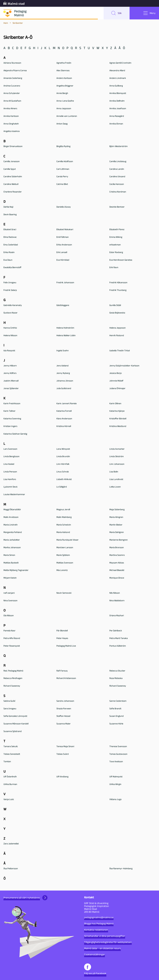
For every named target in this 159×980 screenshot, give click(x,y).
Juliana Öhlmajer (117, 389)
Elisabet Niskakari (65, 230)
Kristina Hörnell (64, 426)
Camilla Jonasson (12, 162)
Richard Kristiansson (66, 679)
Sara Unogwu (10, 709)
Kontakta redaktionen (96, 930)
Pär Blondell (62, 631)
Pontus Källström (118, 646)
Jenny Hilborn (10, 366)
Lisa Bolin (114, 472)
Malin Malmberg (64, 517)
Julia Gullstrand (64, 389)
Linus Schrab (63, 472)
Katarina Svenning (12, 419)
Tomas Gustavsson (118, 754)
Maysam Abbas (117, 563)
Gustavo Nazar (10, 313)
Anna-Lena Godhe (65, 101)
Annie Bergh (62, 94)
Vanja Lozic (9, 800)
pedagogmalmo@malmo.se (99, 917)
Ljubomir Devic (11, 487)
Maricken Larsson (65, 548)
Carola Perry (62, 177)
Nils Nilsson (115, 593)
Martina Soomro (117, 555)
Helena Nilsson (10, 336)
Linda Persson (10, 472)
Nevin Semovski (64, 593)
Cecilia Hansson (117, 184)
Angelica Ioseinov (12, 132)
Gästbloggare (63, 305)
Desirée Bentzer (117, 207)
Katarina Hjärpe (117, 411)
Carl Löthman (63, 169)
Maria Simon (9, 555)
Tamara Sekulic (11, 747)
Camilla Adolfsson (65, 162)
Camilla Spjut (10, 169)
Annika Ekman (116, 124)
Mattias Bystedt (11, 563)
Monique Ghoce (117, 578)
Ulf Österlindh (10, 777)
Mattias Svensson (65, 563)
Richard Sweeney (12, 686)
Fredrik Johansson (65, 283)
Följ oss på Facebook (95, 969)
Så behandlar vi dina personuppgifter (105, 936)
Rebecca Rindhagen (13, 679)
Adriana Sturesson (12, 63)
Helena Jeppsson (118, 328)
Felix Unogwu (10, 283)
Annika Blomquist (118, 94)
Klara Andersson (64, 419)
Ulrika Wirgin (115, 784)
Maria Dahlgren (117, 533)
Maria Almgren (116, 517)
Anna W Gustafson (12, 101)
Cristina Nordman (118, 192)
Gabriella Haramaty (13, 305)
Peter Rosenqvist (12, 646)
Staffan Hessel (63, 716)
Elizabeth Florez (117, 230)
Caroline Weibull (11, 184)
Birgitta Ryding (63, 147)
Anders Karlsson (64, 78)
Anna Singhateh (11, 124)
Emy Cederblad (11, 245)
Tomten (7, 762)
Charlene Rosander (13, 192)
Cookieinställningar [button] (95, 955)
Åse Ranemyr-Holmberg (121, 869)
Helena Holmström (65, 328)
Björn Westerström (118, 147)
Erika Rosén (9, 253)
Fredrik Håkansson (118, 283)
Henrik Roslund (117, 336)
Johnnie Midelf (116, 381)
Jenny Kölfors (10, 373)
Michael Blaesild (117, 571)
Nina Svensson (10, 601)
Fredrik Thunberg (118, 290)
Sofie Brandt (115, 709)
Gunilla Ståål (115, 305)
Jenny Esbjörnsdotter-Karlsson (124, 366)
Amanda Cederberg (13, 78)
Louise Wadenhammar (14, 495)
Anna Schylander (12, 94)
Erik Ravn (114, 268)
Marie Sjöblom (63, 555)
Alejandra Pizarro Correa (15, 71)
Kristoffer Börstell (118, 419)
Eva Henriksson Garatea (121, 260)
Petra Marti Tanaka (119, 638)
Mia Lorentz (62, 571)
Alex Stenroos (63, 71)
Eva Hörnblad (63, 260)
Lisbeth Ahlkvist (64, 479)
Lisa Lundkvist (116, 479)
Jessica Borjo (115, 373)
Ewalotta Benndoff (12, 268)
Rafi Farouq (62, 671)
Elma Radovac (10, 237)
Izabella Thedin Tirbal (120, 351)
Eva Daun (8, 260)
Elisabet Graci (10, 230)
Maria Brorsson (117, 548)
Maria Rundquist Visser (67, 540)
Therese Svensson (118, 747)
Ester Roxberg (116, 253)
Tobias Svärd (63, 754)
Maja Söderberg (117, 510)
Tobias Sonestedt (12, 754)
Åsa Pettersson (11, 869)
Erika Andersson (64, 245)
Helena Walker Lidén (66, 336)
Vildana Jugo (115, 800)
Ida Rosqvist (9, 351)
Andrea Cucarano (12, 86)
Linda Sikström (117, 457)
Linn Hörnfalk (63, 464)
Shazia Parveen (64, 709)
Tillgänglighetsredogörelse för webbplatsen (108, 942)
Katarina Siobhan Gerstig (15, 434)
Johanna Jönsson (65, 381)
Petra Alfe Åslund (12, 638)
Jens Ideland (62, 366)
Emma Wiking (116, 237)
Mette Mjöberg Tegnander (16, 571)
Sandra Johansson (65, 701)
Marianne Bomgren (119, 540)
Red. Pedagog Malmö (13, 671)
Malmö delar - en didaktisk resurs (102, 948)
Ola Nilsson (9, 616)
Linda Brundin (63, 457)
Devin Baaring (10, 215)
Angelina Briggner (65, 86)
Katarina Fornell (64, 411)
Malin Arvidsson (11, 517)
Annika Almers (10, 109)
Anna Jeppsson (64, 109)
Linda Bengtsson (11, 457)
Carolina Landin (117, 169)
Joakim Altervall (11, 381)
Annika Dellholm (117, 101)
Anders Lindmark (118, 78)
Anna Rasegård (117, 116)
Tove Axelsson (116, 762)
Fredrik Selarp (10, 290)
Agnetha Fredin (64, 63)
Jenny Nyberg (63, 373)
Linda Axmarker (117, 449)
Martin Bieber (116, 525)
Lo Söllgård (62, 487)
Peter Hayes (62, 638)
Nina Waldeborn (117, 601)
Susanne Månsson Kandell (16, 724)
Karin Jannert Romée (67, 404)
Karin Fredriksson (12, 404)
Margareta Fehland (13, 533)
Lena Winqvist (63, 449)
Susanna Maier (63, 724)
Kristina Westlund (118, 426)
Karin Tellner (9, 411)
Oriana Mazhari (117, 616)
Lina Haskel (9, 464)
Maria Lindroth (11, 525)
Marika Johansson (12, 548)
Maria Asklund (63, 533)
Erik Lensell (62, 253)
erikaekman (115, 245)
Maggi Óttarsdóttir (12, 510)
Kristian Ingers (10, 426)
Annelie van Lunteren (67, 116)
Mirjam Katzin (10, 578)
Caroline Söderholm (13, 177)
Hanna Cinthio (10, 328)
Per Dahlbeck (116, 631)
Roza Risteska (116, 679)
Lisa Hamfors (10, 479)
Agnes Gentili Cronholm (120, 63)
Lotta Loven (115, 487)
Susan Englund (117, 716)
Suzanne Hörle (116, 724)
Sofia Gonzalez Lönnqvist (15, 716)
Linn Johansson (117, 464)
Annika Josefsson (118, 109)
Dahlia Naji (8, 207)
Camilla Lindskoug (118, 162)
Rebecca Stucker (117, 671)
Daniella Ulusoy (64, 207)
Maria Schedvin (64, 525)
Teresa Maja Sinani (65, 747)
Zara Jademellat (11, 844)
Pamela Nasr (9, 631)
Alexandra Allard (117, 71)
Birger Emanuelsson (13, 147)
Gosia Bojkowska (117, 313)
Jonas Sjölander (11, 389)
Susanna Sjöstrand (13, 732)
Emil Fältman (63, 237)
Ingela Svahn (63, 351)
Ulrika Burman (10, 784)
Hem (6, 23)
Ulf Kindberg (62, 777)
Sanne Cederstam (118, 701)
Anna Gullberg (116, 86)
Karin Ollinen (115, 404)
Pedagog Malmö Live (66, 646)
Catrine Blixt (62, 184)
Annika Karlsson (11, 116)
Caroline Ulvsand (117, 177)
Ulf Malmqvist (116, 777)
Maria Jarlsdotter (12, 540)
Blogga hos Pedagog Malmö (99, 924)
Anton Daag (62, 124)
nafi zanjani (9, 593)
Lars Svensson (10, 449)
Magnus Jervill (63, 510)
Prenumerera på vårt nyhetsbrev (25, 898)
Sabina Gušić (9, 701)
